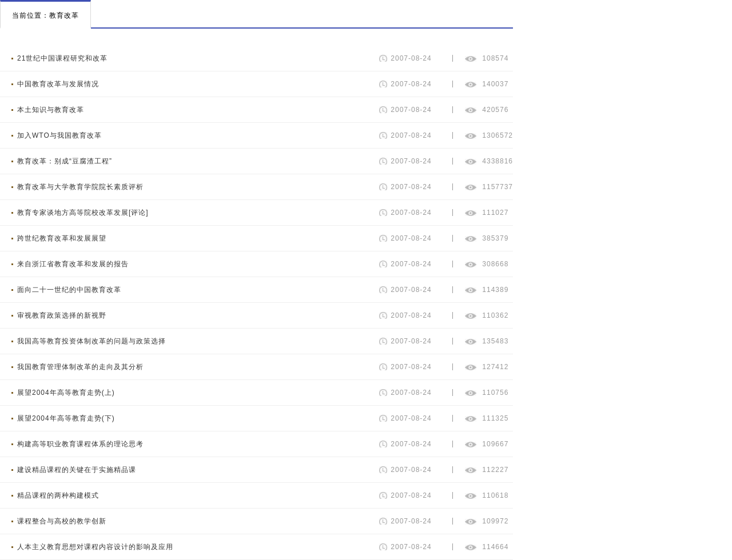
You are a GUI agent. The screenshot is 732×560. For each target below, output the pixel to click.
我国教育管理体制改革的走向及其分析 (80, 367)
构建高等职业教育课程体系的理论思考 (80, 444)
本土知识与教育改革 (51, 110)
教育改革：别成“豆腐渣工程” (65, 161)
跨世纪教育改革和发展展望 (62, 238)
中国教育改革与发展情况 (58, 84)
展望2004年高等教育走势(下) (66, 418)
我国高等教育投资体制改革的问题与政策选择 (91, 341)
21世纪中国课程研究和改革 (62, 58)
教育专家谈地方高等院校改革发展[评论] (83, 213)
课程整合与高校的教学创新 (62, 521)
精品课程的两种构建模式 (58, 495)
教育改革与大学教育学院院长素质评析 (80, 187)
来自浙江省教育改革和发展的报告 (73, 264)
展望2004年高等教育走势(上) (66, 393)
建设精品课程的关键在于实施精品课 (77, 470)
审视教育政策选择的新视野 (62, 315)
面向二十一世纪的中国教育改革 (69, 290)
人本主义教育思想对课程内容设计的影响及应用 (95, 547)
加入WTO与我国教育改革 (59, 135)
